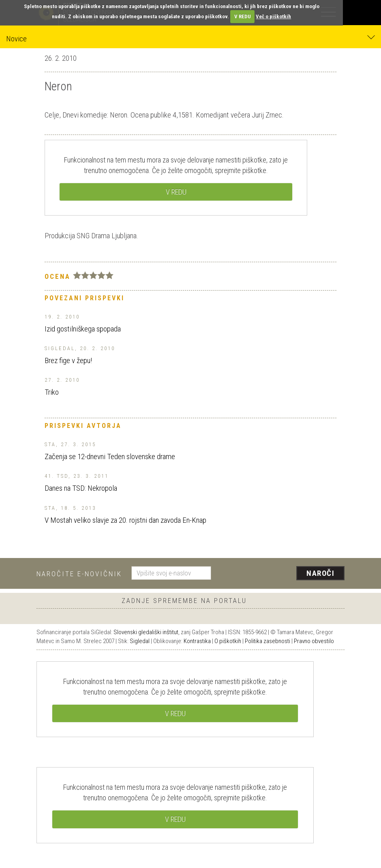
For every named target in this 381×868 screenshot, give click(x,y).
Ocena (58, 276)
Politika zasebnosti (268, 641)
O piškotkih (228, 641)
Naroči (320, 573)
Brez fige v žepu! (68, 360)
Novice (190, 38)
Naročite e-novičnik (79, 574)
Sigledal (140, 641)
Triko (52, 392)
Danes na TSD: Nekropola (81, 488)
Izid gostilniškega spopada (83, 329)
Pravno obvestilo (314, 641)
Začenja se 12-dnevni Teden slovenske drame (110, 456)
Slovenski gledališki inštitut (146, 632)
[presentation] (281, 574)
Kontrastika (197, 641)
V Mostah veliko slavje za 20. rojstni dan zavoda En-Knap (125, 520)
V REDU (243, 16)
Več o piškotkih (273, 16)
